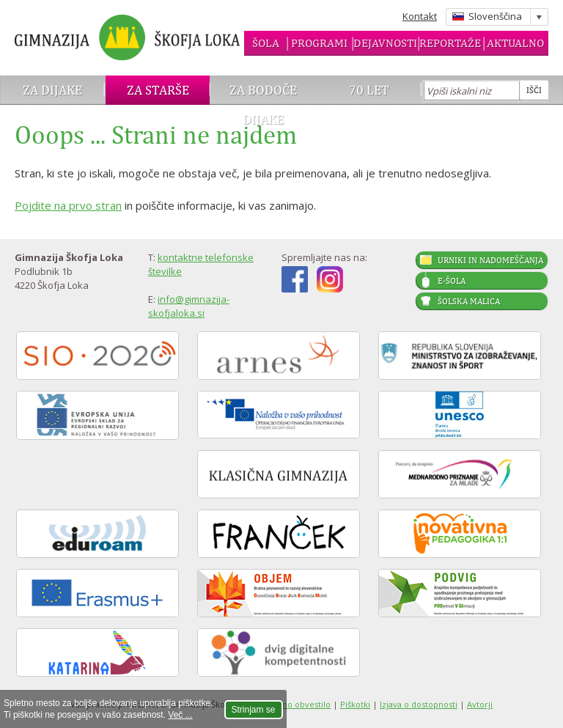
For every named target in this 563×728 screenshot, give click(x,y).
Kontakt (420, 16)
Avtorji (480, 704)
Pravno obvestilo (298, 704)
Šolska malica (469, 301)
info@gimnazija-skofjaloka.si (189, 306)
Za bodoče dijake (263, 104)
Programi (319, 43)
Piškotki (355, 704)
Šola (266, 43)
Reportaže (450, 43)
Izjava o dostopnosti (419, 704)
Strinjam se (254, 710)
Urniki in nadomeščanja (490, 260)
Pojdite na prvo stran (68, 205)
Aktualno (515, 43)
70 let (369, 90)
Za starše (158, 90)
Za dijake (52, 90)
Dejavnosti (385, 43)
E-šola (452, 281)
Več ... (180, 715)
